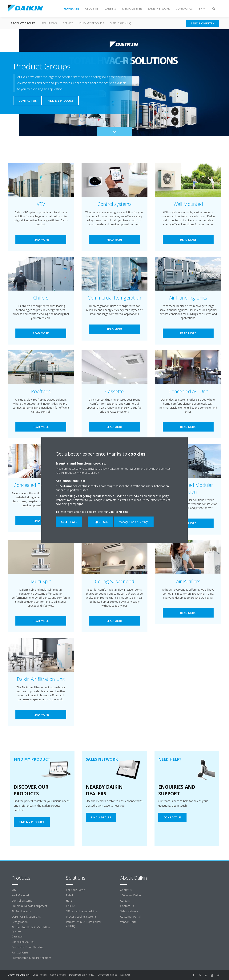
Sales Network (129, 911)
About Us (126, 890)
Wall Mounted (20, 895)
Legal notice (40, 975)
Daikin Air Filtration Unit (26, 917)
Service (68, 23)
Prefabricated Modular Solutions (32, 958)
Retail (69, 895)
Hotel (69, 901)
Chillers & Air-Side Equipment (29, 906)
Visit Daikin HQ (121, 23)
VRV (14, 890)
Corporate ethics (107, 975)
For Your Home (75, 890)
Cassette (17, 936)
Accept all (69, 522)
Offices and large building (81, 911)
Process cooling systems (81, 917)
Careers (125, 901)
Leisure (70, 906)
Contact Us (127, 906)
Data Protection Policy (82, 975)
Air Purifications (21, 911)
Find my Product (92, 23)
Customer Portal (130, 917)
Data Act (125, 975)
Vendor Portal (129, 922)
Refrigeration (20, 922)
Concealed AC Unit (23, 942)
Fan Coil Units (20, 952)
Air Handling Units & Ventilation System (31, 929)
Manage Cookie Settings (134, 522)
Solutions (49, 23)
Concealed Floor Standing (27, 947)
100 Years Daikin (131, 895)
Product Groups (23, 23)
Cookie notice (58, 975)
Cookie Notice (118, 512)
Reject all (100, 522)
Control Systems (22, 901)
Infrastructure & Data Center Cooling (84, 924)
